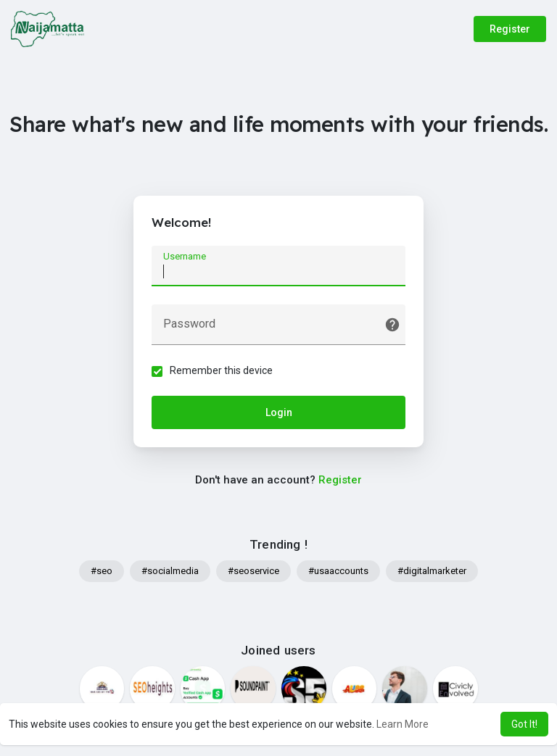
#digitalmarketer (432, 571)
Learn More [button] (403, 724)
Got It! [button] (524, 724)
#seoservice (253, 571)
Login (279, 412)
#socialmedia (170, 571)
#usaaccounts (338, 571)
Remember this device (221, 370)
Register (510, 29)
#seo (102, 571)
